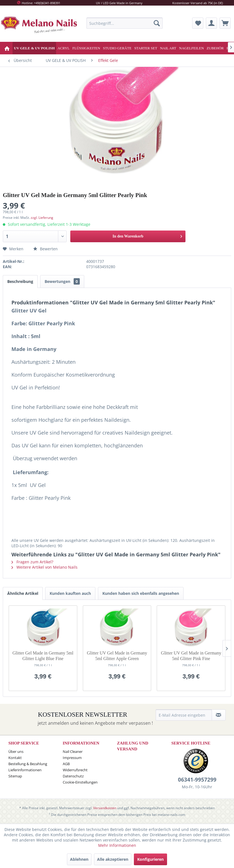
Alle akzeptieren (113, 859)
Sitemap (15, 776)
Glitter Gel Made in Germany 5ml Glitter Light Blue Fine (43, 656)
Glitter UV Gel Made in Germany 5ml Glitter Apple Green (117, 656)
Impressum (72, 758)
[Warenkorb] (225, 23)
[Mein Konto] (211, 23)
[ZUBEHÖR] (215, 48)
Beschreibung (20, 281)
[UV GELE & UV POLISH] (34, 48)
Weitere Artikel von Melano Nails (44, 567)
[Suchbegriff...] (125, 23)
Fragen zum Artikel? (32, 562)
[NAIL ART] (168, 48)
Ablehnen (79, 859)
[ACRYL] (63, 48)
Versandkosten (105, 808)
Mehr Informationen (117, 845)
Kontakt (15, 758)
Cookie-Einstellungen (80, 782)
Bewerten (45, 249)
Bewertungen (62, 281)
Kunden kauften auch (70, 593)
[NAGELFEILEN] (191, 48)
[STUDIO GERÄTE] (117, 48)
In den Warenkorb (147, 235)
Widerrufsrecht (75, 770)
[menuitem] (125, 23)
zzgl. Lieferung (42, 218)
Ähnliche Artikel (23, 593)
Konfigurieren (150, 859)
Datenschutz (73, 776)
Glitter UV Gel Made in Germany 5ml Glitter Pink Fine (191, 656)
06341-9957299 (197, 780)
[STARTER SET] (146, 48)
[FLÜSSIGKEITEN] (86, 48)
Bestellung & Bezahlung (28, 764)
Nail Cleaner (73, 751)
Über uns (16, 751)
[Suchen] (157, 23)
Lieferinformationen (25, 770)
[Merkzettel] (198, 23)
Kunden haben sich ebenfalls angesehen (141, 593)
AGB (66, 764)
